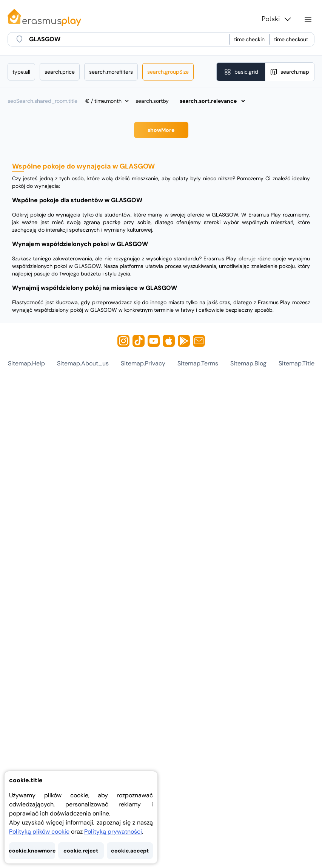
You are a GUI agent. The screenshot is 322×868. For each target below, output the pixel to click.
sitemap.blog (248, 363)
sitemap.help (26, 363)
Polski (277, 19)
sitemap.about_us (83, 363)
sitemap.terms (198, 363)
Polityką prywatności (113, 832)
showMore (161, 130)
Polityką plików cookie (39, 832)
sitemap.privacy (143, 363)
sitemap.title (297, 363)
